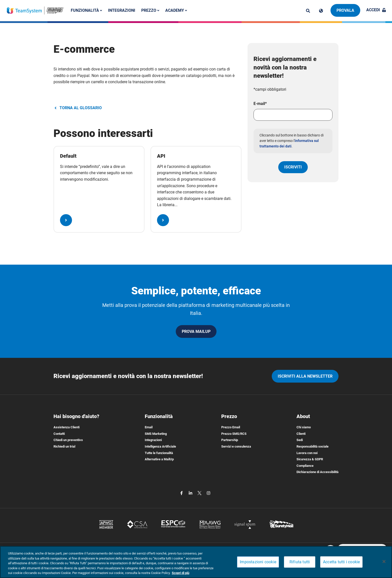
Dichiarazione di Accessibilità (317, 472)
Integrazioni (122, 10)
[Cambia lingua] (321, 11)
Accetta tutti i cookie (341, 562)
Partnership (230, 440)
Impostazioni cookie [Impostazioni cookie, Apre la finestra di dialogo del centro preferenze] (258, 562)
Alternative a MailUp (159, 459)
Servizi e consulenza (236, 446)
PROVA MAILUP (196, 331)
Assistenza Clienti (66, 427)
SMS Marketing (156, 434)
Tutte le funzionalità (159, 453)
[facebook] (182, 493)
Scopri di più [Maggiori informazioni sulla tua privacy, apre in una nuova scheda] (180, 573)
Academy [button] (176, 10)
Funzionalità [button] (86, 10)
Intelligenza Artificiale (160, 446)
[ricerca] (308, 11)
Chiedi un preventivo (68, 440)
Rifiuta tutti (300, 562)
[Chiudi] (384, 562)
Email (149, 427)
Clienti (301, 434)
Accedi (376, 10)
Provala (345, 10)
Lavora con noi (307, 453)
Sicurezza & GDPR (310, 459)
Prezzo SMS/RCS (234, 434)
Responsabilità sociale (312, 446)
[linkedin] (191, 493)
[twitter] (200, 493)
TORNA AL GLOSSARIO (78, 108)
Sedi (300, 440)
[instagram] (208, 493)
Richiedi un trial (64, 446)
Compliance (305, 466)
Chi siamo (304, 427)
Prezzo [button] (150, 10)
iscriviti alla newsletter (305, 376)
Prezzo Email (231, 427)
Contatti (59, 434)
